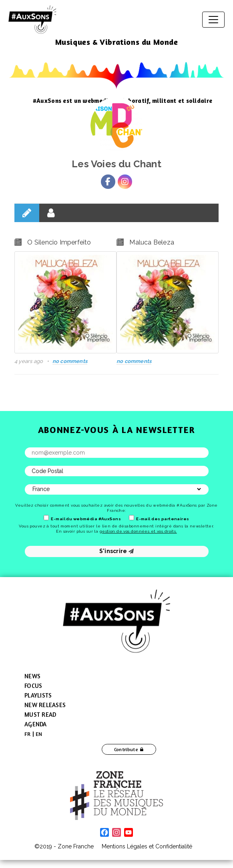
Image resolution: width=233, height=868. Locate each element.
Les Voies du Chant (116, 164)
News (32, 676)
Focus (33, 686)
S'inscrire (117, 551)
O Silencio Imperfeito (59, 242)
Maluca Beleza (152, 242)
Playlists (38, 695)
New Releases (45, 705)
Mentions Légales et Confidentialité (147, 846)
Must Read (40, 715)
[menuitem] (28, 734)
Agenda (36, 724)
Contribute (126, 749)
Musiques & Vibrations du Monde (117, 42)
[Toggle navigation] (213, 20)
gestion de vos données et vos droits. (138, 531)
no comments (70, 361)
